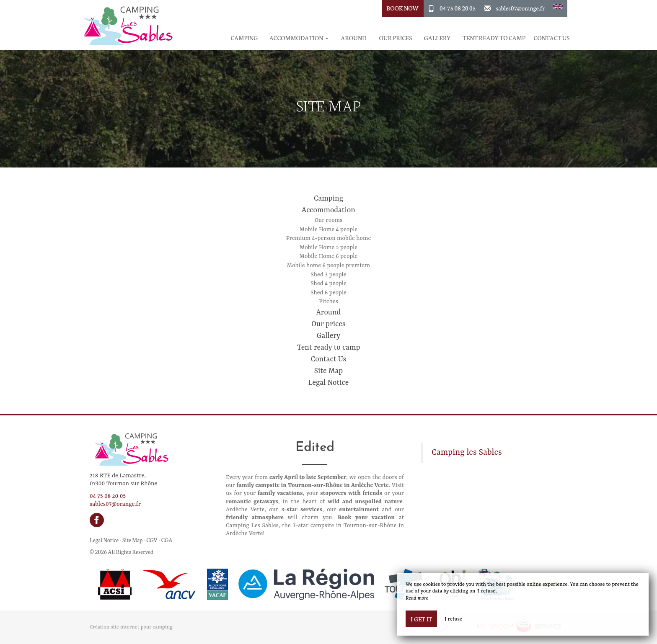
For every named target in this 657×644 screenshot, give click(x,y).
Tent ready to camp (494, 38)
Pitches (328, 301)
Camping (244, 38)
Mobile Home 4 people (328, 229)
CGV (152, 540)
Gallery (437, 38)
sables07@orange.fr (520, 8)
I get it (421, 619)
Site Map (328, 371)
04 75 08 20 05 (458, 8)
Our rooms (329, 220)
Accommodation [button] (299, 38)
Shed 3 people (328, 275)
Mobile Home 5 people (328, 247)
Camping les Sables (467, 453)
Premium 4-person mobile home (329, 238)
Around (353, 38)
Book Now (402, 8)
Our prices (395, 38)
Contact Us (552, 38)
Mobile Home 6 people (329, 256)
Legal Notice (329, 383)
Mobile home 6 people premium (328, 265)
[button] (558, 8)
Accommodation (328, 210)
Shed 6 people (328, 293)
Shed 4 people (328, 283)
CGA (167, 540)
